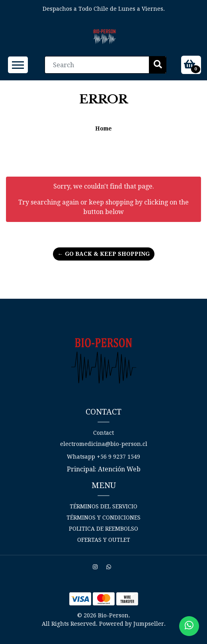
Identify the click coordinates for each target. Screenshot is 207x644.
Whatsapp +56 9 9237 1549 (103, 457)
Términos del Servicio (103, 506)
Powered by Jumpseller (132, 624)
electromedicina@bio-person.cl (104, 444)
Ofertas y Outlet (104, 540)
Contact (103, 433)
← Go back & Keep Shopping (104, 254)
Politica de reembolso (103, 529)
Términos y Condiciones (103, 518)
